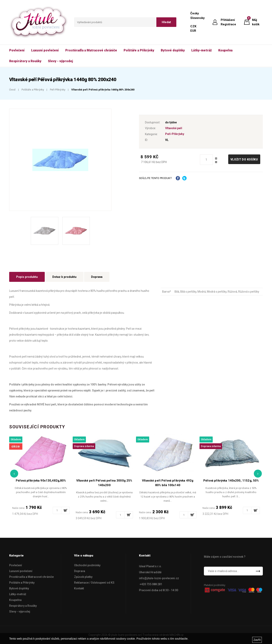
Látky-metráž (18, 594)
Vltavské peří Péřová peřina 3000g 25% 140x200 (104, 483)
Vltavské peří (174, 128)
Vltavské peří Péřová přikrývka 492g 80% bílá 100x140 (168, 483)
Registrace (228, 24)
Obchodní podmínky (87, 565)
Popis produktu (27, 277)
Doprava (97, 277)
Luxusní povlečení (21, 571)
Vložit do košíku (244, 159)
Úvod (12, 90)
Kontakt (79, 588)
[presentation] (14, 474)
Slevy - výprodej (20, 612)
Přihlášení (228, 20)
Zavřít (257, 640)
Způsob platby (83, 577)
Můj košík (256, 22)
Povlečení (16, 565)
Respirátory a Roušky (23, 606)
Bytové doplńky (19, 588)
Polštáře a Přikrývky (33, 90)
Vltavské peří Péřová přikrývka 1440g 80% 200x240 (103, 90)
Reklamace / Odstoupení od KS (94, 583)
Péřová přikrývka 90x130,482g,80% (41, 481)
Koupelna (15, 600)
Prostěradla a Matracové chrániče (31, 577)
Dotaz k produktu (64, 277)
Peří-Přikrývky (58, 90)
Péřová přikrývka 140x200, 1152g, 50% (231, 481)
